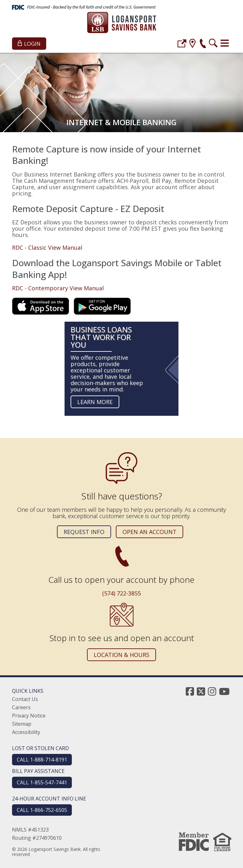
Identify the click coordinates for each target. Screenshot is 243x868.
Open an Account (150, 532)
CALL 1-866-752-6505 (42, 810)
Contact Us (25, 699)
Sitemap (22, 724)
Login (29, 44)
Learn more (95, 402)
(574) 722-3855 (121, 593)
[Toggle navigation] (225, 43)
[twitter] (201, 691)
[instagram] (212, 691)
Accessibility (26, 732)
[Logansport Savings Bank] (122, 23)
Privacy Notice (29, 716)
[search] (213, 44)
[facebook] (190, 691)
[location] (192, 44)
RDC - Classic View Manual (47, 248)
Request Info (84, 532)
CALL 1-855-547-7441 (42, 782)
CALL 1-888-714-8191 (42, 760)
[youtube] (224, 691)
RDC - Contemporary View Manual (58, 288)
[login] (182, 44)
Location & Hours (121, 655)
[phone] (203, 44)
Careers (21, 707)
